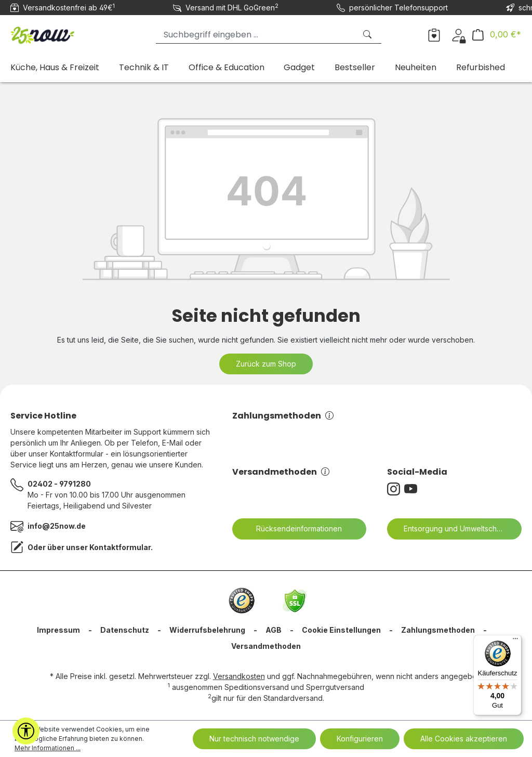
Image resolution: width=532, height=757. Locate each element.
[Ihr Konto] (458, 34)
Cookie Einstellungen (341, 630)
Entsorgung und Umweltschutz (449, 529)
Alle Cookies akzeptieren (464, 739)
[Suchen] (368, 35)
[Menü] (515, 641)
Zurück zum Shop (266, 364)
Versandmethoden (281, 472)
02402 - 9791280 (59, 484)
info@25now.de (57, 526)
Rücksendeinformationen (292, 529)
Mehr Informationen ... (48, 748)
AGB (274, 630)
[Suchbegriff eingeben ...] (256, 35)
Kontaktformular (120, 547)
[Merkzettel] (434, 34)
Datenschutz (125, 630)
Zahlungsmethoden (283, 416)
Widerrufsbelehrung (207, 630)
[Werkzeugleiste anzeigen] (26, 731)
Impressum (58, 630)
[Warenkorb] (497, 35)
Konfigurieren (360, 739)
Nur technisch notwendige (254, 739)
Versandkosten (239, 676)
